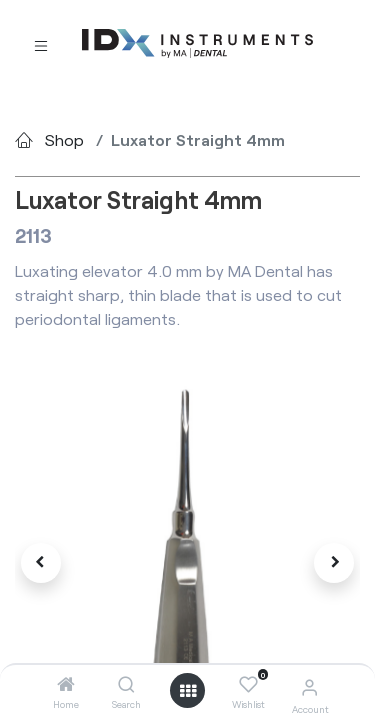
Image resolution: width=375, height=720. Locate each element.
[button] (41, 563)
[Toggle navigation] (41, 44)
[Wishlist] (248, 685)
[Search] (126, 684)
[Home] (66, 684)
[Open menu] (188, 691)
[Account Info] (309, 686)
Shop (64, 139)
